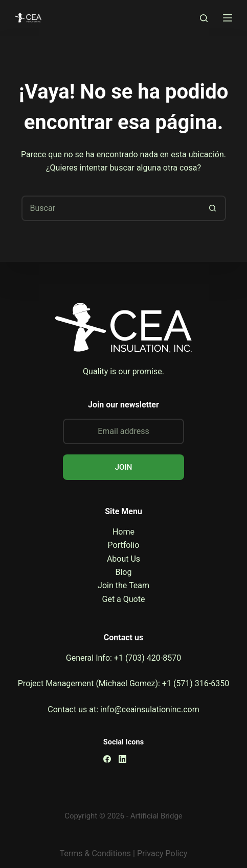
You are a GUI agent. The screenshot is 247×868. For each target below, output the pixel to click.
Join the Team (123, 585)
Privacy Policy (162, 853)
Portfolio (124, 545)
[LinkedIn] (122, 759)
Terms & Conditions (96, 853)
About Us (123, 559)
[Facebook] (107, 759)
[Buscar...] (111, 208)
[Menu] (228, 18)
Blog (124, 572)
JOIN (124, 467)
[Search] (204, 18)
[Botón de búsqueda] (213, 208)
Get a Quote (124, 599)
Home (123, 532)
